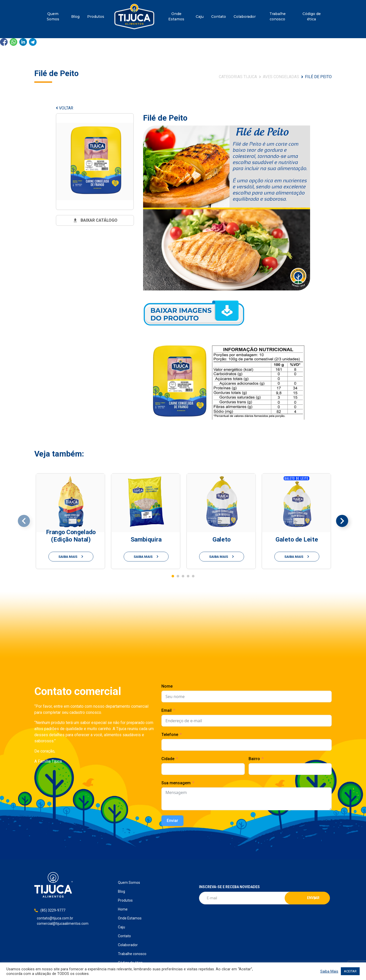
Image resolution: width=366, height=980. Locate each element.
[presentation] (24, 521)
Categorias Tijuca (238, 77)
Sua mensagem (176, 783)
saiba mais (71, 556)
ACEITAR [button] (350, 971)
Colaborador (245, 17)
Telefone (170, 735)
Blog (75, 17)
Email (166, 710)
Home (134, 17)
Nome (167, 686)
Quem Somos (53, 16)
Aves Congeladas (281, 77)
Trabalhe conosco (278, 16)
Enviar (172, 821)
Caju (200, 17)
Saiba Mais (329, 971)
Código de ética (312, 16)
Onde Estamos (176, 16)
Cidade (168, 759)
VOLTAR (65, 108)
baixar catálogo (95, 220)
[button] (173, 576)
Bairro (254, 759)
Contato (219, 17)
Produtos (96, 17)
